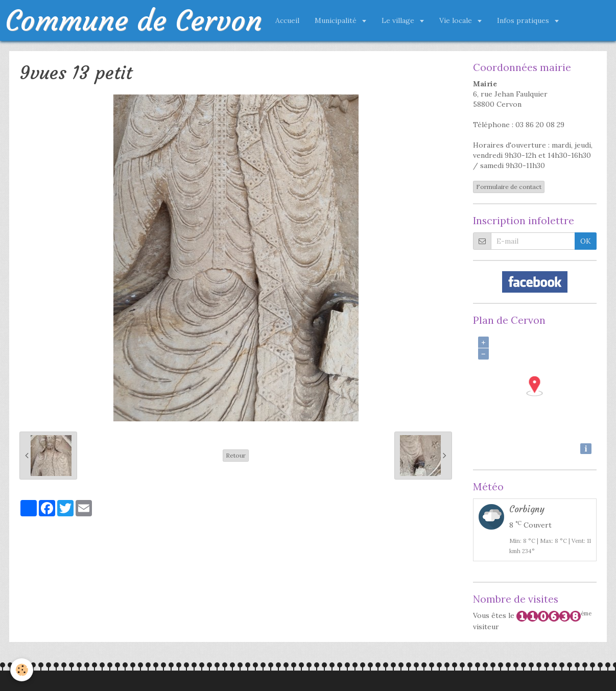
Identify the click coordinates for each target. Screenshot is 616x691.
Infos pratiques (524, 20)
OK (586, 241)
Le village (399, 20)
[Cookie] (22, 670)
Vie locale (457, 20)
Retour (236, 455)
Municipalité (337, 20)
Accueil (287, 20)
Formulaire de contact (509, 187)
